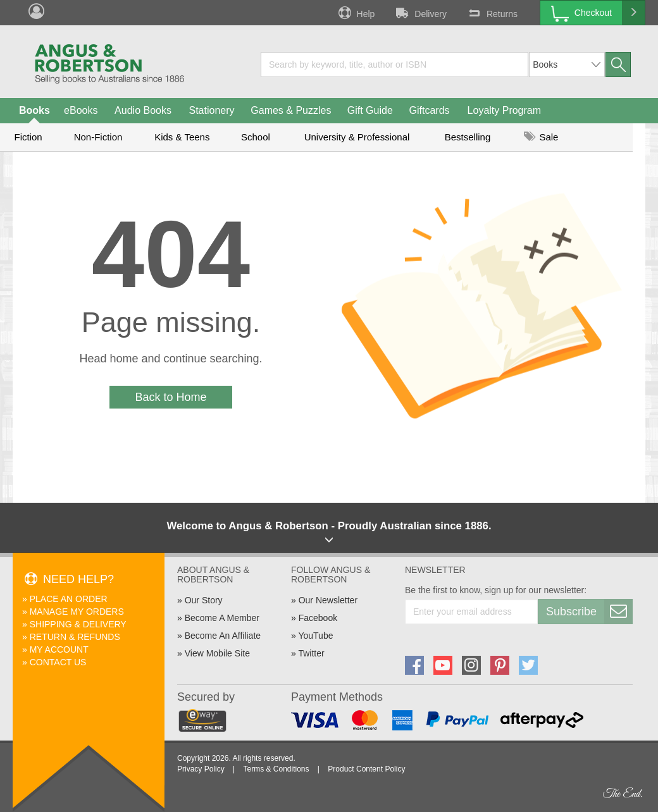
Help (356, 13)
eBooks (81, 110)
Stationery (211, 110)
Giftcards (430, 110)
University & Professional (357, 137)
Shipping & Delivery (78, 624)
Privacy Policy (201, 769)
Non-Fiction (98, 137)
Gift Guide (370, 110)
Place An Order (69, 599)
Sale (541, 137)
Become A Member (222, 618)
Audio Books (143, 110)
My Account (59, 649)
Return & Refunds (75, 637)
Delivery (420, 13)
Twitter (311, 653)
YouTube (315, 636)
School (256, 137)
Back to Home (171, 397)
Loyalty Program (505, 110)
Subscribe (589, 612)
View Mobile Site (217, 653)
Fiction (28, 137)
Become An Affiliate (223, 636)
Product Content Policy (366, 769)
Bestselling (468, 137)
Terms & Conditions (276, 769)
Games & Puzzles (291, 110)
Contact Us (58, 662)
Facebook (318, 618)
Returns (492, 13)
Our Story (204, 600)
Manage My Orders (77, 612)
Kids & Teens (182, 137)
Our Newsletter (328, 600)
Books (34, 110)
